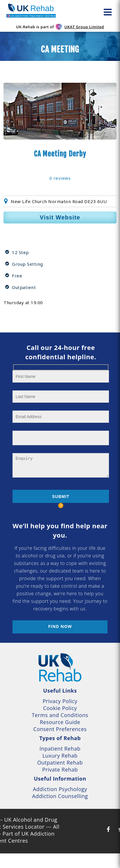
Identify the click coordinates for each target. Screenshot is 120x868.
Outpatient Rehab (60, 763)
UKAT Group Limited (84, 27)
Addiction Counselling (60, 796)
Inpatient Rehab (60, 749)
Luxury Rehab (60, 756)
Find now (60, 626)
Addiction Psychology (60, 789)
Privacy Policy (60, 701)
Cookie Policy (60, 708)
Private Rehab (60, 770)
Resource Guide (60, 722)
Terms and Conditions (60, 715)
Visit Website (60, 217)
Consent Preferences (60, 729)
